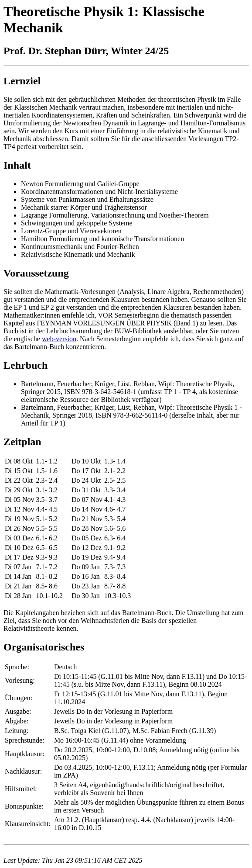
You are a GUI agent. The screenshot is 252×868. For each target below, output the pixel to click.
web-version (59, 339)
